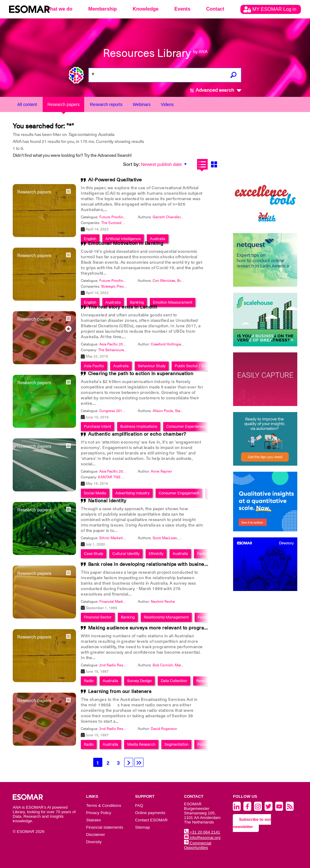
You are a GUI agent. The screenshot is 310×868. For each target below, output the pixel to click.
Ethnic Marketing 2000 (118, 538)
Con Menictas (164, 281)
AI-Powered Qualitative (115, 180)
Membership (103, 9)
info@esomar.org (202, 838)
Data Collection (174, 681)
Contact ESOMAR (151, 820)
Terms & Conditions (104, 805)
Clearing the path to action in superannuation (141, 374)
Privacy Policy (99, 813)
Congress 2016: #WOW (119, 411)
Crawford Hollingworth (169, 344)
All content (27, 104)
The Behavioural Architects (120, 350)
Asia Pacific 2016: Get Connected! (127, 471)
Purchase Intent (97, 426)
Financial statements (105, 827)
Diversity (94, 842)
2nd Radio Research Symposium (126, 665)
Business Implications (139, 426)
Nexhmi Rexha (163, 602)
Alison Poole (163, 411)
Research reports (106, 104)
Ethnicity (156, 554)
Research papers (63, 104)
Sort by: (132, 164)
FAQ (139, 805)
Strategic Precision (116, 286)
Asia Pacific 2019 (113, 344)
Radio (89, 681)
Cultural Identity (126, 554)
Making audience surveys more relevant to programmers (154, 628)
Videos (167, 104)
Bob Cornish (163, 665)
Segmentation (176, 744)
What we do (59, 9)
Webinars (142, 104)
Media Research (141, 744)
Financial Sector (98, 617)
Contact (215, 9)
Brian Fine (185, 281)
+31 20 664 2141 (202, 832)
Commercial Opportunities (198, 845)
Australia (180, 554)
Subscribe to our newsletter (252, 823)
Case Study (94, 554)
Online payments (150, 813)
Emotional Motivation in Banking (126, 243)
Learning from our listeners (120, 691)
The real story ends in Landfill (123, 307)
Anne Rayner (161, 471)
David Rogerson (164, 729)
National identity (107, 501)
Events (182, 9)
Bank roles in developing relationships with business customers (162, 564)
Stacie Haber (185, 411)
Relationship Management (166, 617)
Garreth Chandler (167, 217)
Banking (128, 617)
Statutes (94, 820)
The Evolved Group (117, 223)
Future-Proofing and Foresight (124, 217)
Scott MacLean (165, 538)
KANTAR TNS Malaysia (117, 477)
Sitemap (142, 827)
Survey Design (139, 681)
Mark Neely (184, 665)
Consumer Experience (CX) (190, 426)
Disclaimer (96, 835)
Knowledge (145, 9)
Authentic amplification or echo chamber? (137, 434)
